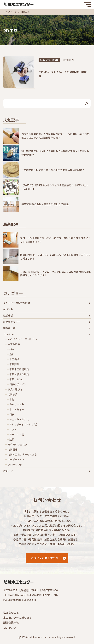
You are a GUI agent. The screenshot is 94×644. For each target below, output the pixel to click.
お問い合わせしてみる (45, 558)
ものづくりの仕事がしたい (22, 339)
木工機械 (14, 359)
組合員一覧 (9, 328)
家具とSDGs (16, 379)
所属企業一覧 (11, 623)
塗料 (12, 354)
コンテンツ (9, 334)
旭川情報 (13, 449)
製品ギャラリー (12, 322)
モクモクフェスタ (18, 444)
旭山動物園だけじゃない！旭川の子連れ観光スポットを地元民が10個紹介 (55, 153)
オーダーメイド (16, 459)
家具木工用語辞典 (49, 60)
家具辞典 (14, 364)
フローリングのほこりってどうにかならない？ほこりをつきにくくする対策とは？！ (55, 240)
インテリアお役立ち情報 (17, 303)
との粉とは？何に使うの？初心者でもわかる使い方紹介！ (53, 170)
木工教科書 (14, 344)
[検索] (87, 103)
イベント (8, 309)
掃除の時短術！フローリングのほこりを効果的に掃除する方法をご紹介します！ (55, 257)
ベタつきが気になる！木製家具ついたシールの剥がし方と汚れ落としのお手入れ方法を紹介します (55, 136)
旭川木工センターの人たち (22, 454)
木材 (12, 399)
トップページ (10, 12)
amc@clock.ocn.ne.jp (23, 600)
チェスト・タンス (19, 419)
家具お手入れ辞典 (19, 374)
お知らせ (8, 471)
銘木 (12, 349)
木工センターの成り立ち (18, 618)
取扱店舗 (8, 316)
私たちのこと (11, 612)
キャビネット (17, 404)
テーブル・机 (17, 434)
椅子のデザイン (18, 384)
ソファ (13, 429)
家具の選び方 (15, 389)
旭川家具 (13, 394)
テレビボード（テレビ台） (24, 424)
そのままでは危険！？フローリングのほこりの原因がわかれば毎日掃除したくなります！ (55, 274)
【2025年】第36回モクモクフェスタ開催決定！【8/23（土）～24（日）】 (55, 187)
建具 (12, 439)
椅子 (12, 414)
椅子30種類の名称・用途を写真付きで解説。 (46, 204)
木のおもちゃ (17, 409)
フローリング (15, 465)
